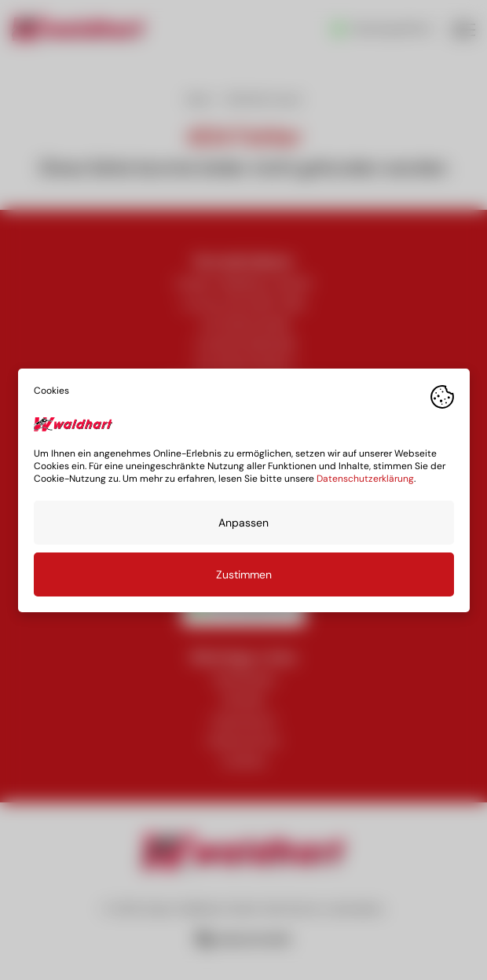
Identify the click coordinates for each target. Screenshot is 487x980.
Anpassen (243, 522)
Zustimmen (244, 574)
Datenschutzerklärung (365, 478)
